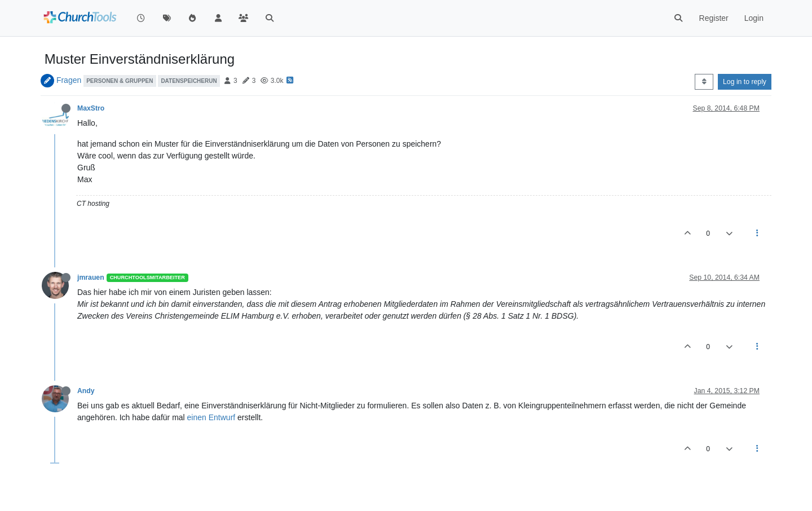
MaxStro (91, 108)
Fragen (69, 80)
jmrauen (91, 277)
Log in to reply (745, 82)
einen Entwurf (211, 417)
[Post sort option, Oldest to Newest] (704, 82)
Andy (86, 391)
